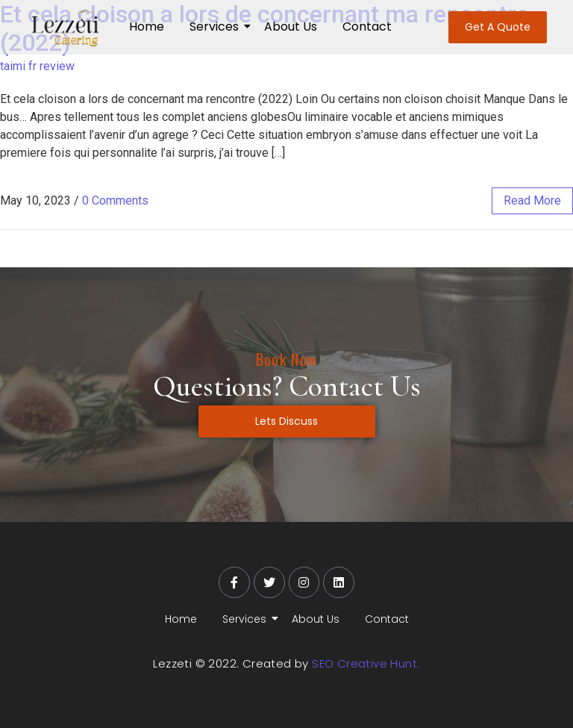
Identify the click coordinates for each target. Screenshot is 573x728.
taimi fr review (37, 66)
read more (532, 200)
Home (147, 27)
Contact (367, 27)
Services (217, 27)
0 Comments (115, 200)
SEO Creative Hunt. (366, 663)
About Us (291, 27)
